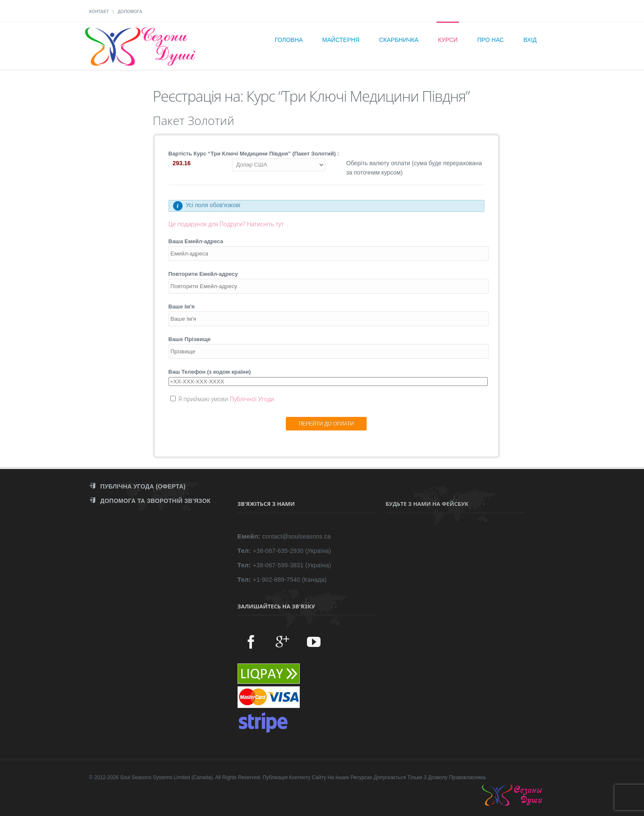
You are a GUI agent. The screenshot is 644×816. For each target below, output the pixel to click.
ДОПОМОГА (130, 12)
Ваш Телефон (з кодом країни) (210, 372)
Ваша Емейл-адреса (196, 241)
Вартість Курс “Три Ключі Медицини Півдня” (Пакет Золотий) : (254, 154)
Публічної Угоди (252, 399)
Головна (289, 40)
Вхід (530, 40)
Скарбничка (399, 40)
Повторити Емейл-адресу (203, 274)
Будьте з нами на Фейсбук (427, 504)
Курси (448, 40)
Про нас (491, 40)
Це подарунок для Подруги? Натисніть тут (226, 224)
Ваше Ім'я (182, 307)
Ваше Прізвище (190, 339)
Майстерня (341, 40)
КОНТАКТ (99, 12)
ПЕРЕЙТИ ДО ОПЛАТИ (326, 424)
